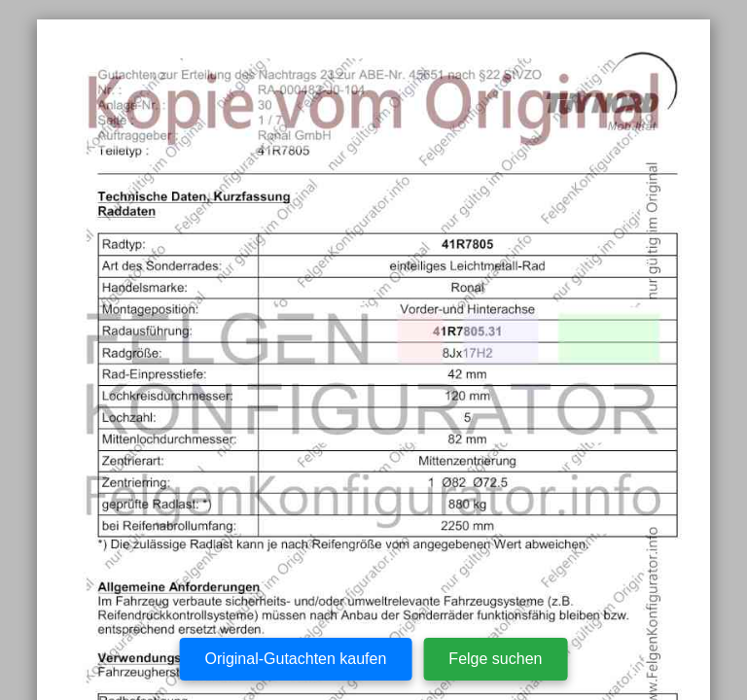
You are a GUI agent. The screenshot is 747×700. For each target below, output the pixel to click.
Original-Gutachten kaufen (296, 659)
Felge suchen (495, 659)
